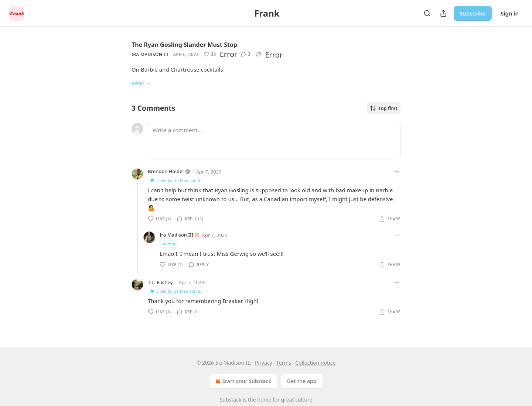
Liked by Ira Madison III (176, 180)
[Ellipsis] (397, 172)
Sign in (510, 13)
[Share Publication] (443, 13)
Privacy (264, 363)
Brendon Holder (166, 171)
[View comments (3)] (245, 54)
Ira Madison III (150, 54)
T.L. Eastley (160, 282)
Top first (383, 108)
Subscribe (473, 13)
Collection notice (315, 363)
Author (169, 244)
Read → (141, 83)
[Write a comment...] (274, 141)
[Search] (427, 13)
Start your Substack (243, 381)
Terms (284, 363)
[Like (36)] (210, 54)
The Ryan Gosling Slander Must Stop (184, 45)
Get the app (302, 381)
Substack (231, 400)
